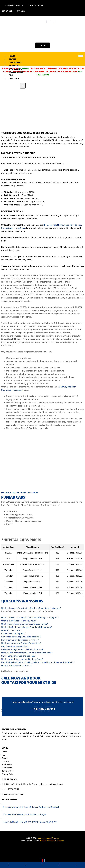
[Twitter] (40, 22)
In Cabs (21, 228)
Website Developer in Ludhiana (52, 841)
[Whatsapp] (54, 22)
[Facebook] (36, 22)
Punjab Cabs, (7, 228)
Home (12, 56)
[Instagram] (45, 22)
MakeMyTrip (58, 225)
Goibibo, (78, 225)
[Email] (45, 861)
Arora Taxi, (69, 225)
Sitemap (55, 838)
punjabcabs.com (44, 838)
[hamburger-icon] (81, 56)
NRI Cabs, (48, 225)
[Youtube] (49, 22)
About (12, 59)
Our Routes (15, 62)
